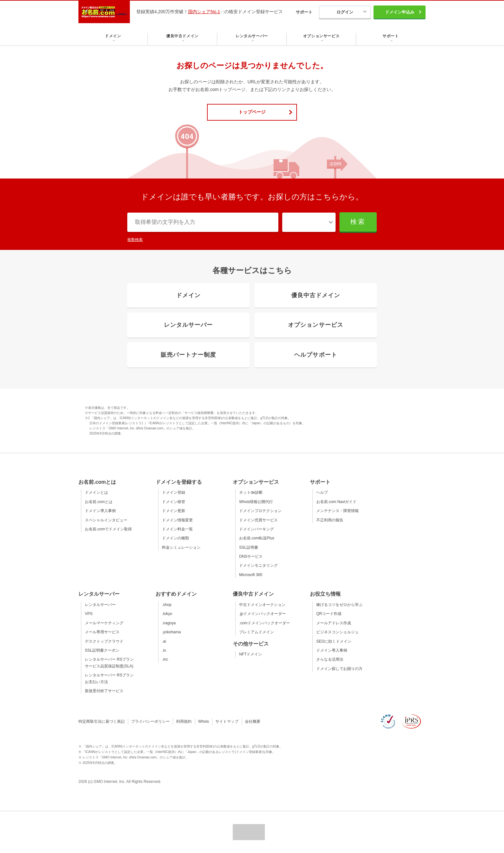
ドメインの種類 (175, 538)
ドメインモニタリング (258, 565)
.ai (164, 641)
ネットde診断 (251, 492)
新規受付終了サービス (104, 691)
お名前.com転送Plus (257, 538)
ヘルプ (322, 492)
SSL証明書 (249, 547)
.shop (167, 605)
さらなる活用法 (330, 659)
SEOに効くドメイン (334, 641)
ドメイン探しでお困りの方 (339, 669)
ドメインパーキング (256, 529)
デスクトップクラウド (104, 641)
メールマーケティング (104, 623)
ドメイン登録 (174, 492)
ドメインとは (96, 492)
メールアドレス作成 (334, 623)
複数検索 (135, 240)
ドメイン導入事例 (100, 511)
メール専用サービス (102, 632)
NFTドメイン (251, 654)
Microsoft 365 (251, 575)
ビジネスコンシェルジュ (337, 632)
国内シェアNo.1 (204, 12)
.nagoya (169, 623)
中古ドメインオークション (262, 605)
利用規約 (184, 721)
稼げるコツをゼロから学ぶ (339, 605)
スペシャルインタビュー (106, 520)
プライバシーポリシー (150, 721)
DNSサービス (251, 556)
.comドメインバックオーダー (265, 623)
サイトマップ (227, 721)
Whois (204, 721)
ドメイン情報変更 (177, 520)
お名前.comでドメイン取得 (108, 529)
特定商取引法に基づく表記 (102, 721)
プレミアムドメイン (256, 632)
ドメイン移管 (174, 502)
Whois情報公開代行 (256, 502)
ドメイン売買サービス (258, 520)
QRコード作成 (329, 614)
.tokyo (167, 614)
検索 (358, 222)
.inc (165, 659)
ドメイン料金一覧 (177, 529)
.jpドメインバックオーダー (262, 614)
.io (164, 650)
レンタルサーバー (100, 605)
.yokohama (171, 632)
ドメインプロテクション (260, 511)
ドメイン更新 (174, 511)
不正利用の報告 (330, 520)
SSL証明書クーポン (102, 650)
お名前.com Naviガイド (336, 502)
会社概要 (253, 721)
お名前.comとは (99, 502)
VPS (89, 614)
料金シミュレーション (181, 547)
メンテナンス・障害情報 (337, 511)
